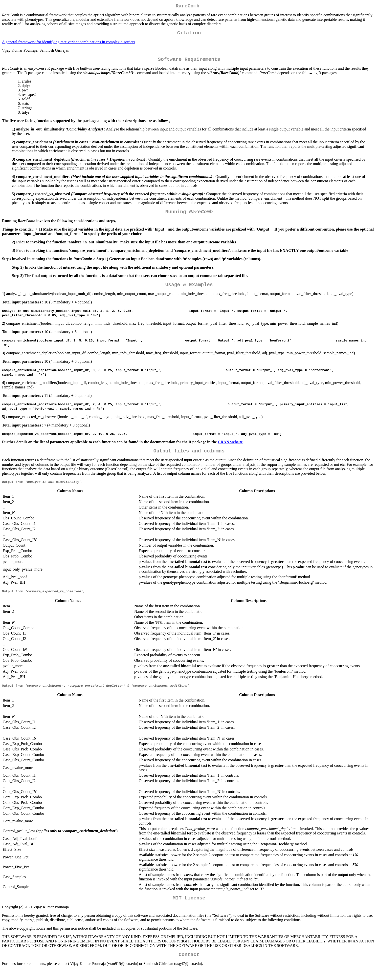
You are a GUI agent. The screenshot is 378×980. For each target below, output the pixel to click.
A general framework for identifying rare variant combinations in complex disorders (69, 44)
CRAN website (230, 447)
